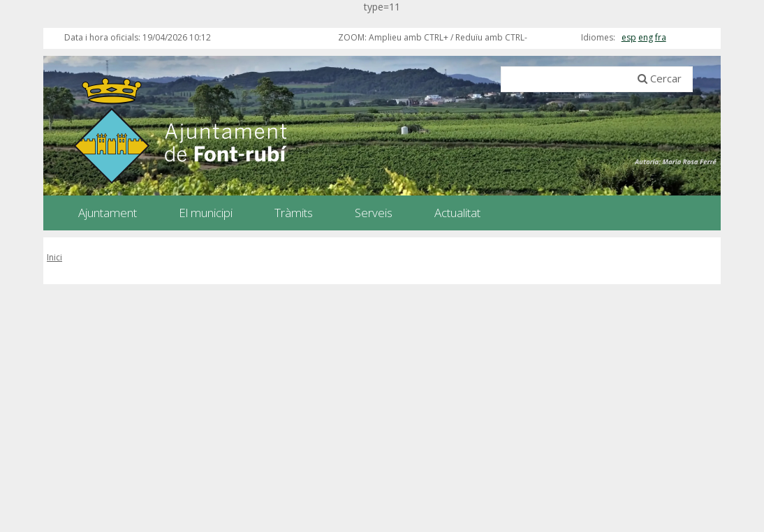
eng (646, 37)
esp (629, 37)
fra (661, 37)
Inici (54, 257)
